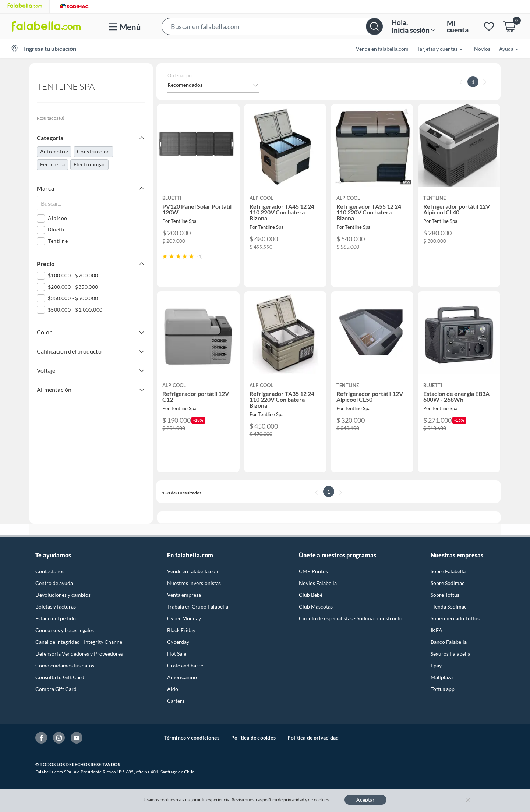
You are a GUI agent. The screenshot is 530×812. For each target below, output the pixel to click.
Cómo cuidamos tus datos (65, 665)
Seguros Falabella (451, 654)
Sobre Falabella (448, 571)
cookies (321, 800)
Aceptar (365, 800)
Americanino (182, 677)
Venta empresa (184, 595)
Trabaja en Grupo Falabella (198, 607)
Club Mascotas (316, 607)
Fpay (436, 665)
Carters (176, 701)
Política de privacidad (313, 737)
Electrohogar (89, 164)
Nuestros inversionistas (194, 583)
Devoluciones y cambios (63, 595)
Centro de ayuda (54, 583)
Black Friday (181, 630)
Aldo (173, 689)
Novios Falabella (318, 583)
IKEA (437, 630)
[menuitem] (435, 49)
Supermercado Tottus (455, 618)
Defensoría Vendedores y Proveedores (79, 654)
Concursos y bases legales (65, 630)
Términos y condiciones (192, 737)
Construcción (93, 151)
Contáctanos (50, 571)
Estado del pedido (56, 618)
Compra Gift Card (56, 689)
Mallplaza (442, 677)
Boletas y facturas (56, 607)
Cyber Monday (184, 618)
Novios (482, 49)
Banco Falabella (449, 642)
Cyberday (178, 642)
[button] (272, 26)
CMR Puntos (313, 571)
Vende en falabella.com (382, 49)
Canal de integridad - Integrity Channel (79, 642)
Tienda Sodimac (449, 607)
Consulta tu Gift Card (60, 677)
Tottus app (443, 689)
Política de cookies (253, 737)
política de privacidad (283, 800)
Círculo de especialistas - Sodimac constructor (352, 618)
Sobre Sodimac (448, 583)
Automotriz (54, 151)
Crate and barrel (186, 665)
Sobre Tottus (445, 595)
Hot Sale (177, 654)
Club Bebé (311, 595)
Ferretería (52, 164)
